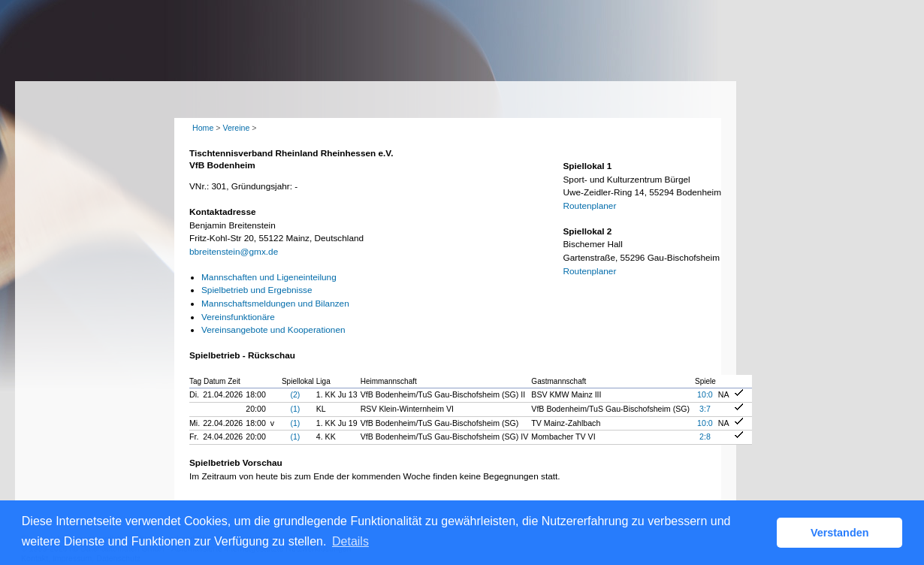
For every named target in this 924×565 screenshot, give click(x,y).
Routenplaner (590, 206)
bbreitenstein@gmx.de (234, 252)
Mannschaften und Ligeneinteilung (269, 277)
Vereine (236, 128)
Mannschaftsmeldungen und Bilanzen (275, 304)
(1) (295, 409)
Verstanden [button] (840, 533)
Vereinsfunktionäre (238, 317)
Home (203, 128)
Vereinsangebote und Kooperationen (273, 330)
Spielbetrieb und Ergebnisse (257, 290)
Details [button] (350, 541)
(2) (295, 394)
